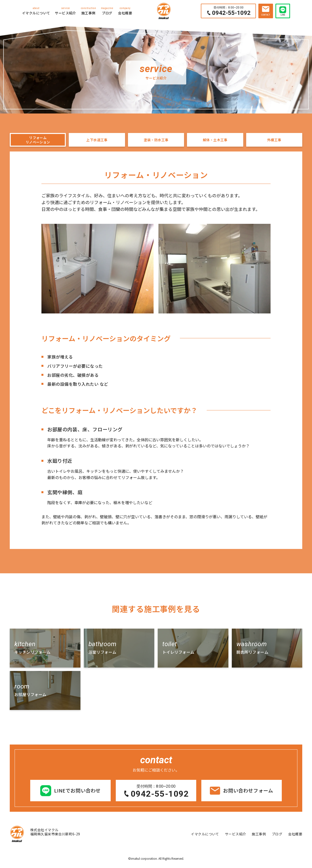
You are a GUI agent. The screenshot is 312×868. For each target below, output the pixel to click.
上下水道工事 (97, 141)
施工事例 (88, 11)
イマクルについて (36, 11)
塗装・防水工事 (156, 141)
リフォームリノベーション (38, 141)
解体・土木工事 (215, 141)
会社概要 (125, 11)
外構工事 (274, 141)
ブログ (107, 11)
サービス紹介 (65, 11)
